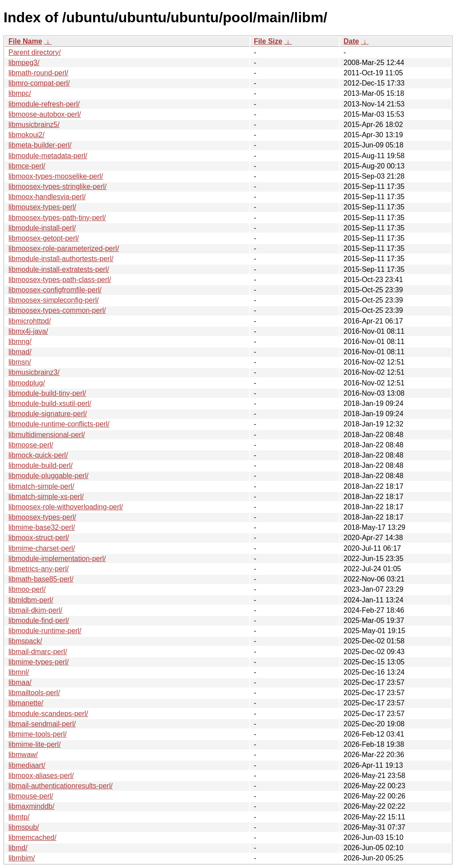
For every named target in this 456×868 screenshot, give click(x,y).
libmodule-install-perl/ (42, 228)
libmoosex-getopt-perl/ (44, 238)
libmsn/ (20, 362)
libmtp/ (19, 817)
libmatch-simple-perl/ (41, 486)
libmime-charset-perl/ (42, 548)
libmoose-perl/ (31, 445)
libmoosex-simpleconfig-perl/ (54, 300)
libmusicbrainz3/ (34, 372)
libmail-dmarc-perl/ (38, 652)
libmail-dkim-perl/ (35, 610)
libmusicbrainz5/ (34, 125)
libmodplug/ (27, 383)
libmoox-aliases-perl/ (41, 776)
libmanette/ (26, 703)
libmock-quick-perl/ (38, 455)
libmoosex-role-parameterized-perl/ (64, 248)
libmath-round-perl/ (38, 73)
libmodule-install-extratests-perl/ (59, 269)
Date (351, 41)
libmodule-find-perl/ (39, 620)
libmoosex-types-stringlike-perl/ (58, 186)
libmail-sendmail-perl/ (42, 724)
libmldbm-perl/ (31, 600)
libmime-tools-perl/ (38, 734)
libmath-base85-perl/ (41, 579)
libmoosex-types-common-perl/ (57, 310)
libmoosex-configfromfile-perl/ (55, 290)
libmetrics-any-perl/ (39, 569)
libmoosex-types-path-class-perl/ (60, 280)
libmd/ (18, 848)
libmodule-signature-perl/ (48, 414)
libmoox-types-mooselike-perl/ (56, 176)
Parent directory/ (35, 52)
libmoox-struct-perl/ (39, 538)
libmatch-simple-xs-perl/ (46, 497)
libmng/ (20, 342)
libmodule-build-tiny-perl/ (47, 393)
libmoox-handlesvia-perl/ (47, 197)
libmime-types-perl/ (39, 662)
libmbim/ (22, 858)
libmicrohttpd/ (30, 321)
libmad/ (20, 352)
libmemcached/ (33, 837)
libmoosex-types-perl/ (42, 517)
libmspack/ (25, 641)
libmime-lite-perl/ (35, 744)
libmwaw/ (23, 755)
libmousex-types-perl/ (42, 207)
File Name (25, 41)
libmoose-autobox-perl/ (45, 114)
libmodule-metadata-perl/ (48, 156)
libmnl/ (19, 672)
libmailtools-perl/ (34, 693)
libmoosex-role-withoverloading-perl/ (66, 507)
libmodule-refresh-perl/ (44, 104)
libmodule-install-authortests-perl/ (61, 259)
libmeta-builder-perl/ (40, 145)
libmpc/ (20, 93)
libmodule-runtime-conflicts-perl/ (59, 424)
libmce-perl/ (27, 166)
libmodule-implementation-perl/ (57, 559)
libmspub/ (24, 827)
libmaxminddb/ (31, 806)
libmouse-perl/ (31, 796)
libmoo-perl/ (27, 589)
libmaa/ (20, 682)
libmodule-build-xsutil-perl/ (50, 403)
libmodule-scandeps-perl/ (48, 714)
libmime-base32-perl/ (42, 527)
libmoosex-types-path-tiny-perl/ (57, 218)
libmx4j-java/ (28, 331)
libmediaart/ (27, 765)
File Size (268, 41)
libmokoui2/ (26, 135)
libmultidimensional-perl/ (47, 435)
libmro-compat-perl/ (39, 83)
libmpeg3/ (24, 63)
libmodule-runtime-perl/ (45, 631)
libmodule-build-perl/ (41, 465)
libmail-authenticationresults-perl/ (61, 786)
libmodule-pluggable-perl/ (49, 476)
